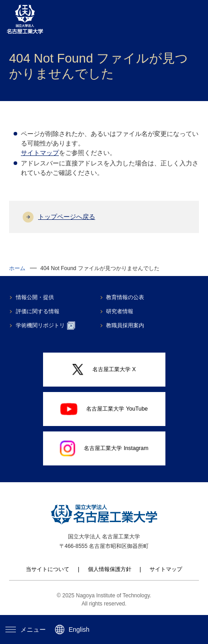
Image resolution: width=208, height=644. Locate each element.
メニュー (26, 629)
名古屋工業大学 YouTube (104, 409)
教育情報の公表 (125, 297)
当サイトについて (48, 569)
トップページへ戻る (67, 217)
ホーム (17, 268)
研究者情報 (120, 311)
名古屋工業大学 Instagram (104, 448)
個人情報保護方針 (110, 569)
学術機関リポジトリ (46, 325)
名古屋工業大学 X (104, 370)
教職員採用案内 (125, 325)
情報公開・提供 (35, 297)
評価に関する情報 (38, 311)
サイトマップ (40, 153)
